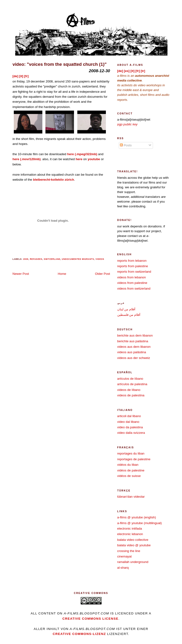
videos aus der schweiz (134, 358)
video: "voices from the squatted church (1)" (60, 64)
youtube (94, 159)
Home (62, 274)
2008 (26, 259)
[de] (16, 76)
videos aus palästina (132, 352)
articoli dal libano (129, 416)
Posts (126, 145)
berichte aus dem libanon (135, 335)
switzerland (52, 259)
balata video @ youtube (134, 545)
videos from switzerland (134, 289)
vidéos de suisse (129, 476)
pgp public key (128, 124)
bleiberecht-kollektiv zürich (54, 180)
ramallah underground (133, 562)
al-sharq (123, 568)
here (79, 159)
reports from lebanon (132, 261)
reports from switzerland (134, 272)
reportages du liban (131, 453)
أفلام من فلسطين (129, 315)
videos (100, 259)
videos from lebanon (132, 277)
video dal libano (128, 422)
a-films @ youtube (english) (137, 517)
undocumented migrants (78, 259)
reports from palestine (133, 266)
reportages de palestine (134, 459)
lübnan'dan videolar (131, 497)
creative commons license (90, 619)
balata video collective (133, 540)
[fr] (27, 76)
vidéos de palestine (131, 470)
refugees (36, 259)
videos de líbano (129, 390)
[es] (127, 71)
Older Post (102, 274)
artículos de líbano (130, 379)
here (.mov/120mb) (27, 159)
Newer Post (21, 274)
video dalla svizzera (131, 433)
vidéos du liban (128, 465)
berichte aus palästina (133, 341)
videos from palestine (132, 283)
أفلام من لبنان (126, 309)
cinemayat (125, 556)
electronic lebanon (130, 534)
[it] (21, 76)
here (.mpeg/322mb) (82, 154)
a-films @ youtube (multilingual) (140, 523)
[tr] (143, 71)
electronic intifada (130, 529)
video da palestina (130, 427)
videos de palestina (131, 395)
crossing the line (129, 551)
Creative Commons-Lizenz (79, 634)
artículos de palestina (132, 384)
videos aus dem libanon (134, 347)
